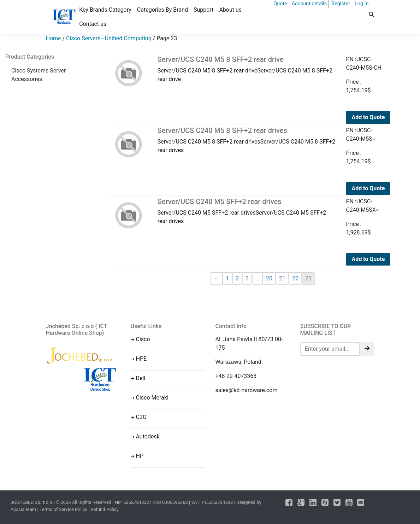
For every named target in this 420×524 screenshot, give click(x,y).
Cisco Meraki (152, 398)
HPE (141, 359)
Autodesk (148, 436)
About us (230, 10)
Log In (362, 4)
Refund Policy (105, 509)
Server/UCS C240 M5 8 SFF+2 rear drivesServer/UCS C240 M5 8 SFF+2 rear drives (247, 140)
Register (341, 4)
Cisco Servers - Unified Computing (109, 38)
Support (203, 10)
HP (140, 456)
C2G (141, 417)
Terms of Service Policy (63, 509)
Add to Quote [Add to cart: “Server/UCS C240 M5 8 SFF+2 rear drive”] (368, 117)
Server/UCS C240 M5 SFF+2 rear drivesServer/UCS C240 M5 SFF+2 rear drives (247, 211)
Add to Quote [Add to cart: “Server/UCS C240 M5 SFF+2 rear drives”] (368, 259)
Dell (141, 378)
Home (54, 38)
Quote (280, 4)
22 (295, 278)
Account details (309, 4)
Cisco (143, 339)
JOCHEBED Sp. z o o (32, 502)
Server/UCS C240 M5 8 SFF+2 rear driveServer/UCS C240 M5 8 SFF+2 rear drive (247, 69)
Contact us (93, 24)
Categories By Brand (162, 10)
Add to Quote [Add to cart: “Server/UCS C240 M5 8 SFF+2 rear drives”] (368, 188)
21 (282, 278)
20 (269, 278)
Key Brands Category (105, 10)
